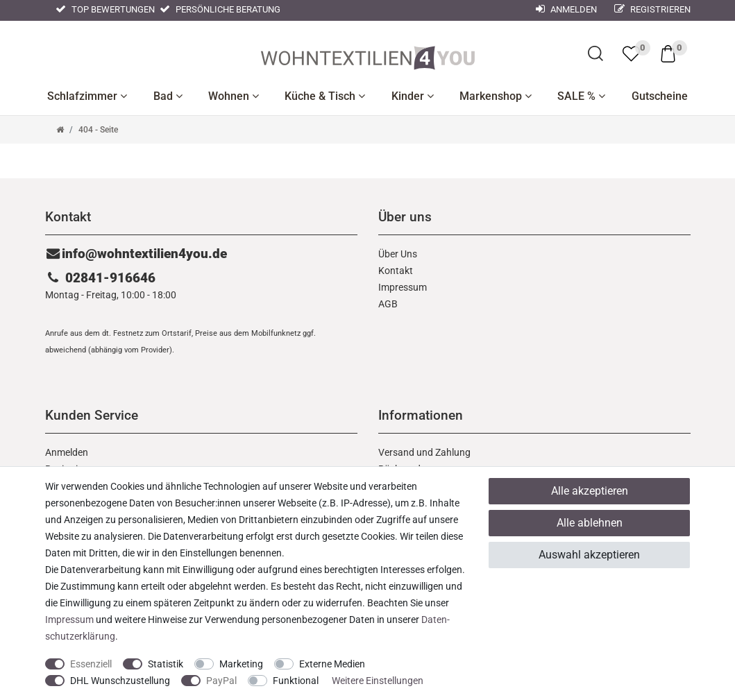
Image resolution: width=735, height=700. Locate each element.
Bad (168, 96)
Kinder (413, 96)
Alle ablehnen (590, 523)
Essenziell (91, 664)
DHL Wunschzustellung (120, 681)
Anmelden (67, 452)
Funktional (296, 681)
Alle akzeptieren (590, 491)
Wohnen (234, 96)
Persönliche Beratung (220, 9)
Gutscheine (660, 96)
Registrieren (652, 9)
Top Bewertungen (105, 9)
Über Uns (398, 254)
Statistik (166, 664)
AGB (388, 304)
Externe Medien (332, 664)
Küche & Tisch (325, 96)
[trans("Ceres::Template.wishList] (631, 53)
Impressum (403, 287)
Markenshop (496, 96)
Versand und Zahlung (424, 452)
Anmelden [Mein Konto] (566, 9)
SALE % (581, 96)
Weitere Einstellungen (378, 681)
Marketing (241, 664)
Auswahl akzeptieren (589, 555)
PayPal (221, 681)
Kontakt (396, 271)
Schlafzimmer (87, 96)
